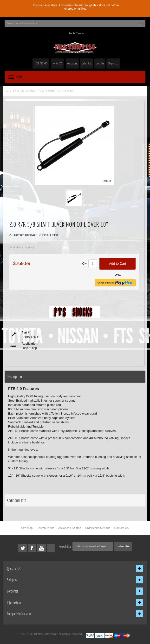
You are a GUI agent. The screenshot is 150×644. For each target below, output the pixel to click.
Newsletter (65, 546)
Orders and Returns (98, 528)
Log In (100, 63)
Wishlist (87, 63)
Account (72, 63)
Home (8, 91)
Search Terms (46, 528)
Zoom (107, 181)
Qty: (85, 264)
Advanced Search (70, 528)
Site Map (27, 528)
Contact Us (121, 528)
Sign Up (113, 63)
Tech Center (76, 33)
